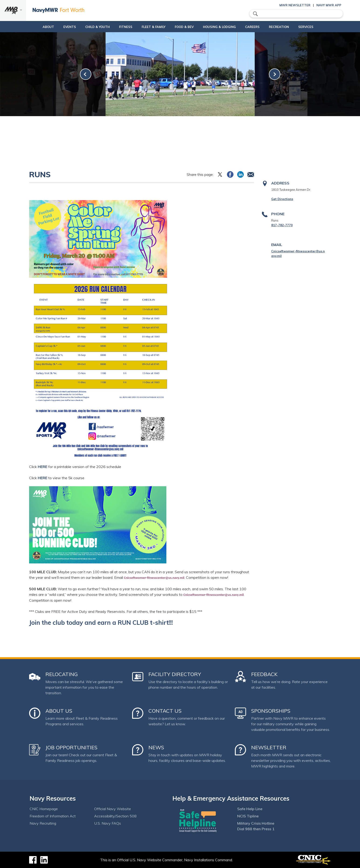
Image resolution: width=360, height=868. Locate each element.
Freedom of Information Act (53, 816)
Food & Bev (182, 27)
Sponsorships (271, 711)
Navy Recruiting (43, 823)
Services (316, 27)
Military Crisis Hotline (256, 823)
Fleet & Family (151, 27)
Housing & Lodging (221, 27)
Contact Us (165, 711)
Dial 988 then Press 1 (256, 829)
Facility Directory (175, 674)
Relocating (62, 674)
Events (60, 27)
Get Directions (282, 199)
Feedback (264, 674)
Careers (258, 27)
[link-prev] (86, 74)
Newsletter (269, 747)
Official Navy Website (113, 809)
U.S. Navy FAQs (108, 823)
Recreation (285, 27)
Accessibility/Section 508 (115, 816)
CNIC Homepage (44, 809)
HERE (43, 467)
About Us (59, 711)
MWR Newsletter (295, 5)
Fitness (120, 27)
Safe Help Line (250, 809)
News (156, 747)
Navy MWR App (329, 5)
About (34, 27)
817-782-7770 (282, 225)
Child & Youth (87, 27)
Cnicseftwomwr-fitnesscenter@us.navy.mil (154, 578)
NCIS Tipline (248, 816)
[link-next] (275, 74)
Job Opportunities (71, 747)
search (255, 14)
